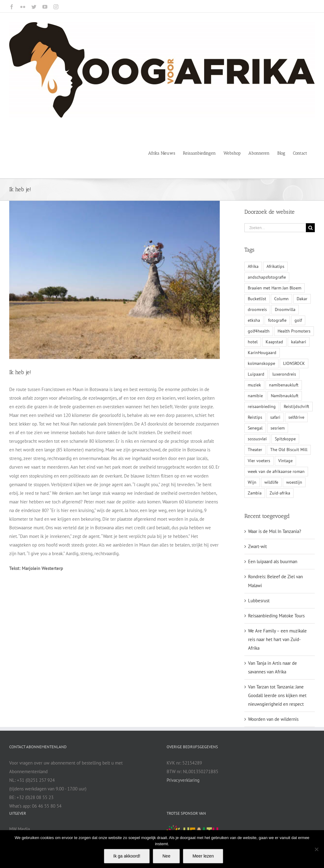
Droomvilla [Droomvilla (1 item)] (285, 309)
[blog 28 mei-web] (115, 280)
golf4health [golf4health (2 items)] (259, 331)
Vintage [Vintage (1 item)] (285, 461)
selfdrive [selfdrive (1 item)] (296, 417)
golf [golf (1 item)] (298, 320)
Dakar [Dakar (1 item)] (302, 299)
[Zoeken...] (275, 228)
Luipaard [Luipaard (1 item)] (256, 374)
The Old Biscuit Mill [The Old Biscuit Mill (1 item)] (289, 450)
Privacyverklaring (183, 780)
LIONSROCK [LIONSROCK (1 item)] (294, 363)
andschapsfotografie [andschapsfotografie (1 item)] (267, 277)
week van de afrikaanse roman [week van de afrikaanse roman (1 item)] (276, 471)
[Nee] (316, 849)
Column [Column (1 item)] (281, 299)
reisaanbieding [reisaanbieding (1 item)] (262, 406)
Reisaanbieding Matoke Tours (276, 616)
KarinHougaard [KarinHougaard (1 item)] (262, 353)
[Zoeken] (310, 228)
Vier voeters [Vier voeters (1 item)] (259, 461)
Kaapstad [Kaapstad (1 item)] (274, 342)
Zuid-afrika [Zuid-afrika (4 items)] (280, 493)
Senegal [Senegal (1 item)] (255, 428)
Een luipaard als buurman (273, 561)
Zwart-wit (257, 546)
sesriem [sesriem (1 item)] (278, 428)
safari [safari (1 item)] (275, 417)
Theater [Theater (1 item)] (255, 450)
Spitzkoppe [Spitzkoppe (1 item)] (285, 439)
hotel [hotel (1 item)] (253, 342)
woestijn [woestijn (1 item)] (294, 482)
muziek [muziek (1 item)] (254, 385)
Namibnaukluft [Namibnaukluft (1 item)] (285, 396)
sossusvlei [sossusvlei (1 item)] (257, 439)
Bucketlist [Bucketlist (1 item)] (257, 299)
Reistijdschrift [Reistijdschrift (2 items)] (296, 406)
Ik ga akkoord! (127, 856)
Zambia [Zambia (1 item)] (255, 493)
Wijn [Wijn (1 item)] (252, 482)
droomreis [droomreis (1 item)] (257, 309)
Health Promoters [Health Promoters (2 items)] (294, 331)
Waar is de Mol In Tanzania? (275, 531)
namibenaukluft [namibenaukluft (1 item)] (284, 385)
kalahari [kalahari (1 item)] (299, 342)
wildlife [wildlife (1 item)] (271, 482)
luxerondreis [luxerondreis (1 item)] (284, 374)
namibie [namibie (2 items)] (255, 396)
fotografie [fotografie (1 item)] (277, 320)
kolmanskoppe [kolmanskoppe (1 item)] (261, 363)
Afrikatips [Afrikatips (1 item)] (275, 266)
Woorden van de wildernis (273, 719)
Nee (166, 856)
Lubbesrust (259, 601)
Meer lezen (203, 856)
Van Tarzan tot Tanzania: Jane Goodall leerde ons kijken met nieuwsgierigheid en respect (277, 695)
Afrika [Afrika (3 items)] (253, 266)
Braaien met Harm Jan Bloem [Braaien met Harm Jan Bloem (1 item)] (275, 288)
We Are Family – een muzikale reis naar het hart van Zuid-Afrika (277, 639)
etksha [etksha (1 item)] (254, 320)
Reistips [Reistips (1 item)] (255, 417)
